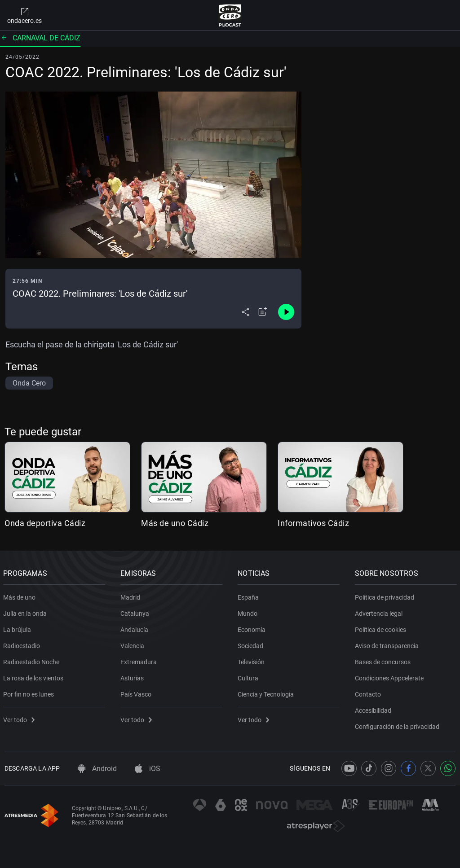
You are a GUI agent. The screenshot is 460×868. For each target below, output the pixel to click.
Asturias (133, 676)
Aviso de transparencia (388, 644)
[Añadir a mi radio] (263, 312)
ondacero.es (24, 15)
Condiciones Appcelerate (391, 676)
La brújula (18, 628)
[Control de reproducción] (286, 312)
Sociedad (252, 644)
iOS (148, 769)
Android (97, 769)
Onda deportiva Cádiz (45, 523)
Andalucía (136, 628)
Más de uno (21, 596)
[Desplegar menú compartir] (245, 312)
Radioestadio (23, 644)
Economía (253, 628)
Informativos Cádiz (313, 523)
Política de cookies (382, 628)
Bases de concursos (384, 660)
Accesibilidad (374, 709)
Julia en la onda (26, 612)
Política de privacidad (386, 596)
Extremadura (140, 660)
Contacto (369, 693)
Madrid (132, 596)
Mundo (249, 612)
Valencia (134, 644)
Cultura (249, 676)
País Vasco (137, 693)
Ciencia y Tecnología (267, 693)
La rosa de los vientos (35, 676)
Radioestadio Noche (33, 660)
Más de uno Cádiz (175, 523)
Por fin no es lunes (30, 693)
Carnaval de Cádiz (40, 38)
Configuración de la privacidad (398, 725)
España (250, 596)
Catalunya (136, 612)
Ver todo (20, 718)
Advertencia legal (380, 612)
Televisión (252, 660)
